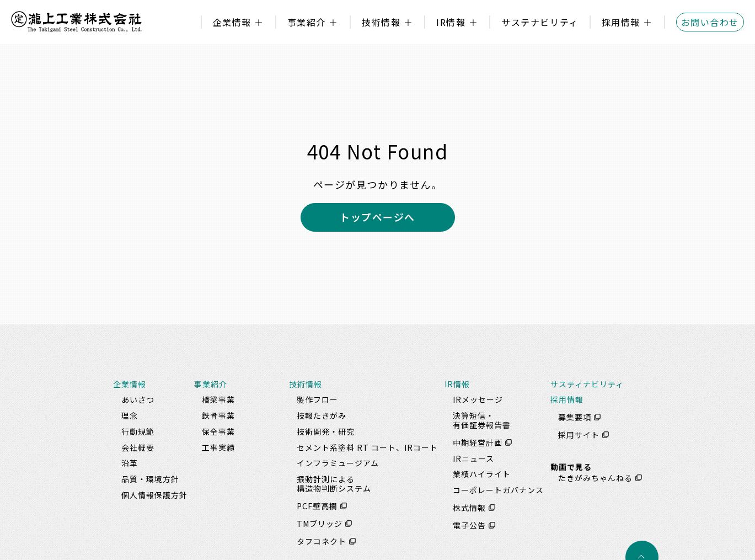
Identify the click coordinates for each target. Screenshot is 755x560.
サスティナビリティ (587, 384)
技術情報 (381, 22)
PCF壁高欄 (317, 506)
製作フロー (317, 399)
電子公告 (469, 525)
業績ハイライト (482, 474)
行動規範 (138, 431)
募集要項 (575, 417)
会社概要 (138, 447)
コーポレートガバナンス (498, 490)
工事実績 (218, 447)
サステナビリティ (540, 22)
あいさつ (138, 399)
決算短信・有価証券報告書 (482, 420)
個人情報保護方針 (154, 495)
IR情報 (451, 22)
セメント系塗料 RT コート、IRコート (367, 447)
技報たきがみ (322, 415)
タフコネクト (322, 541)
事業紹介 (307, 22)
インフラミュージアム (338, 463)
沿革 (130, 463)
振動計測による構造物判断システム (334, 484)
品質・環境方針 (150, 479)
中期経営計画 (478, 442)
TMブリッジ (320, 524)
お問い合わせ (710, 22)
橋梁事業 (218, 399)
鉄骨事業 (218, 415)
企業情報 (232, 22)
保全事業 (218, 431)
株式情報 (469, 508)
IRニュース (473, 458)
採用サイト (579, 435)
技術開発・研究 (326, 431)
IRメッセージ (478, 399)
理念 (130, 415)
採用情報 (621, 22)
